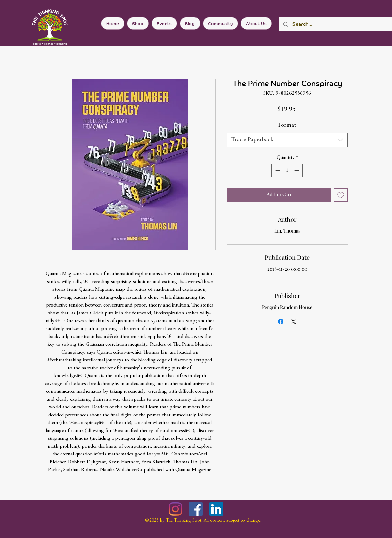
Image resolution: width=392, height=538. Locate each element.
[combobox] (287, 140)
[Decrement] (277, 171)
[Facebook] (196, 509)
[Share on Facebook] (281, 322)
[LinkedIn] (216, 509)
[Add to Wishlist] (341, 195)
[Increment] (297, 171)
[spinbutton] (287, 171)
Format (287, 125)
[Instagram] (175, 509)
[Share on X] (294, 322)
